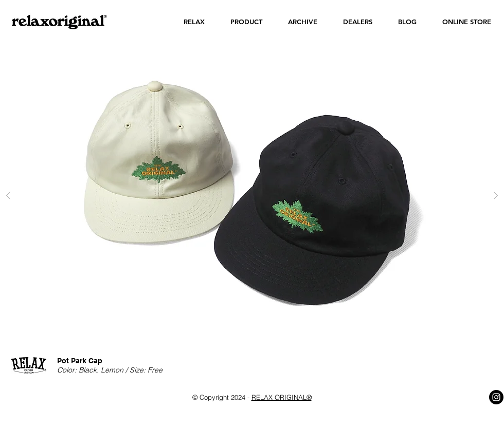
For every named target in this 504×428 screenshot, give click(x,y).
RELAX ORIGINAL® (282, 397)
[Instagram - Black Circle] (496, 397)
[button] (194, 22)
